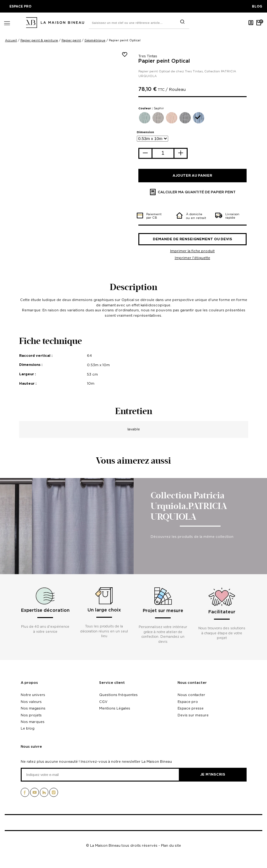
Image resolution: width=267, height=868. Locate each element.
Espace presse (191, 708)
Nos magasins (33, 708)
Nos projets (31, 715)
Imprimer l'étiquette (192, 258)
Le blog (28, 728)
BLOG (257, 6)
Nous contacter (192, 683)
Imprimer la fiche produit (192, 251)
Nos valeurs (31, 702)
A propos (29, 683)
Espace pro (188, 702)
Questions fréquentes (118, 695)
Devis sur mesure (193, 715)
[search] (182, 22)
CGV (103, 702)
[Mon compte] (251, 23)
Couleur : (151, 108)
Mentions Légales (115, 708)
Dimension (145, 132)
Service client (112, 683)
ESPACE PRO (20, 6)
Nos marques (33, 722)
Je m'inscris (213, 774)
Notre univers (33, 695)
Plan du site (171, 845)
